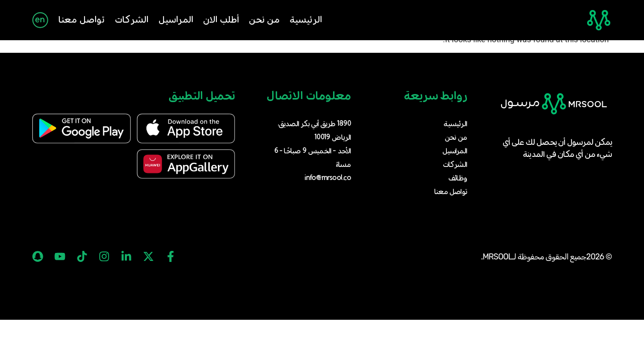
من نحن (264, 20)
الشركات (132, 20)
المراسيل (176, 20)
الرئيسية (306, 20)
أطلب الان (221, 20)
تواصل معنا (82, 20)
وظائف (458, 178)
